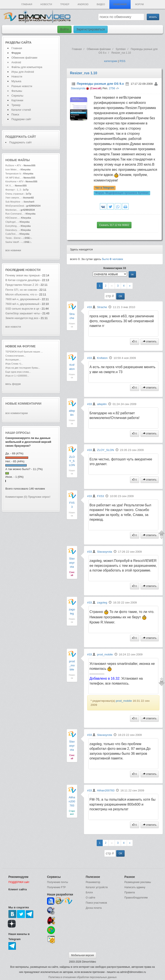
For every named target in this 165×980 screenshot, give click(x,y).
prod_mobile (72, 665)
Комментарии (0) (16, 497)
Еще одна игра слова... (18, 372)
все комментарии (17, 413)
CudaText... (11, 234)
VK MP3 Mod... (13, 178)
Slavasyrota (78, 88)
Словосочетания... (15, 356)
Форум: (122, 193)
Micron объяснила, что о (21, 294)
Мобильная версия (82, 955)
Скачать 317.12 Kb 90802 (114, 225)
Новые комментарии (23, 404)
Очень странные (15, 194)
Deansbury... (12, 230)
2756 (112, 88)
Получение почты (58, 882)
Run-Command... (14, 214)
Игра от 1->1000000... (17, 376)
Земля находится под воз (22, 318)
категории (111, 61)
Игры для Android (23, 72)
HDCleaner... (12, 218)
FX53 (101, 496)
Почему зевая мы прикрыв (23, 275)
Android (83, 4)
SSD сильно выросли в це (22, 309)
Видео (101, 4)
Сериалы (17, 96)
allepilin (102, 404)
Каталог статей (21, 110)
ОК (120, 296)
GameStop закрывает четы (23, 313)
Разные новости (22, 86)
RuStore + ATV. (13, 165)
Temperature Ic (13, 174)
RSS (122, 61)
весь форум (13, 384)
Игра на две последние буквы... (23, 368)
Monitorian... (12, 210)
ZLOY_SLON (72, 461)
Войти (64, 29)
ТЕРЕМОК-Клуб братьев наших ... (24, 352)
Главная (27, 4)
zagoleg (102, 603)
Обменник (120, 4)
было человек (112, 259)
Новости (46, 4)
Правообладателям (136, 898)
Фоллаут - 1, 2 (13, 190)
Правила (130, 892)
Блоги (89, 892)
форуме (29, 346)
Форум (139, 4)
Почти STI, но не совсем (21, 290)
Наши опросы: (18, 433)
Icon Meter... (12, 169)
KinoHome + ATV (14, 181)
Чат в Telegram (105, 188)
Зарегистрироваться (90, 29)
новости (33, 270)
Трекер (65, 4)
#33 (90, 307)
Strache (102, 307)
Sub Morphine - (14, 202)
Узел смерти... (13, 198)
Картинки (17, 100)
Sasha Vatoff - (13, 242)
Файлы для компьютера (27, 67)
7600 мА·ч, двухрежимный (22, 299)
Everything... (12, 226)
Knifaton (102, 358)
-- (112, 286)
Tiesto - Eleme (13, 238)
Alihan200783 (72, 801)
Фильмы (17, 91)
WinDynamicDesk (15, 206)
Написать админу (135, 887)
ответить (150, 342)
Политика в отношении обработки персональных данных (82, 977)
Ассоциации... (13, 360)
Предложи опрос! (39, 497)
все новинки (13, 250)
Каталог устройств (97, 887)
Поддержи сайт (21, 119)
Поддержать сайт (21, 137)
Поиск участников (96, 903)
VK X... (9, 186)
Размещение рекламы (138, 882)
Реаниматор (93, 882)
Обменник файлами (24, 58)
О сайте (90, 898)
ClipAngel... (11, 222)
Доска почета (94, 908)
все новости (13, 327)
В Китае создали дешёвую (22, 280)
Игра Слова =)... (14, 364)
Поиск (15, 114)
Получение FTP (56, 887)
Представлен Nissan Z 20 (22, 285)
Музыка (16, 81)
